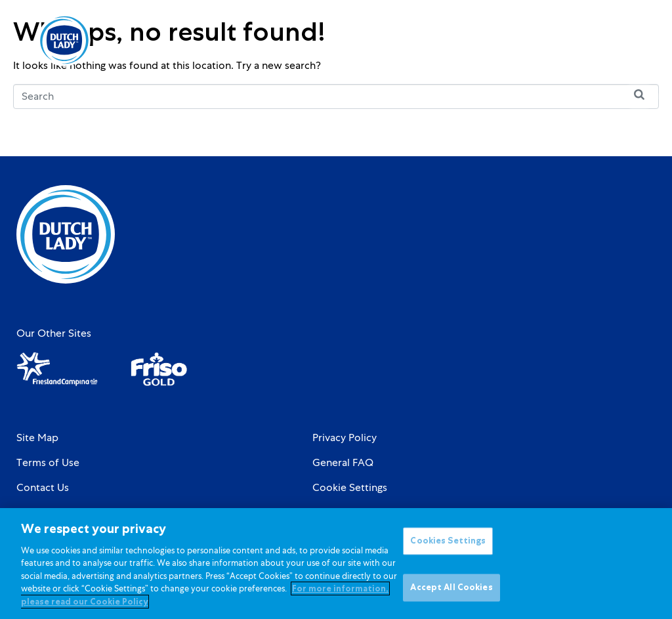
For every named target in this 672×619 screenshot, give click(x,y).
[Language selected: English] (591, 40)
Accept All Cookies (451, 596)
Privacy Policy (345, 438)
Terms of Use (48, 463)
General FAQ (343, 463)
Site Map (37, 438)
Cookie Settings (350, 488)
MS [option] (591, 41)
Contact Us (43, 488)
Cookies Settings (448, 549)
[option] (591, 41)
